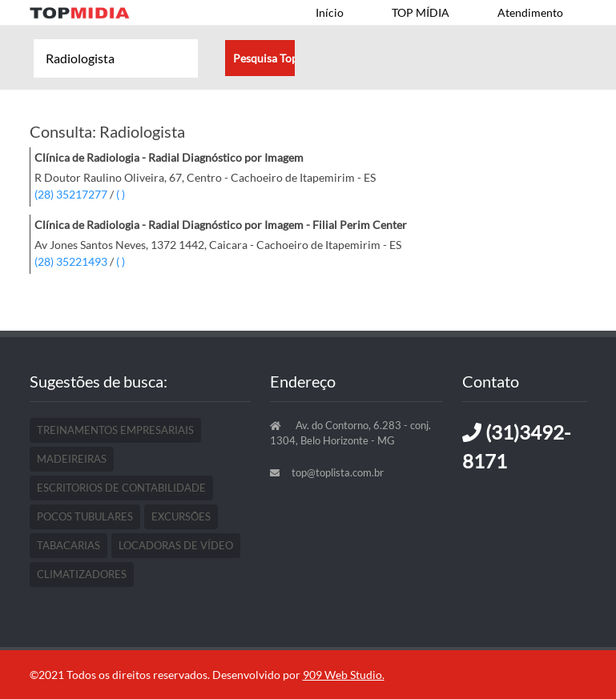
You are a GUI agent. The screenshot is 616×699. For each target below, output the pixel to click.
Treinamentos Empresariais (115, 430)
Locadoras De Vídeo (176, 545)
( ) (121, 194)
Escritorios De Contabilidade (121, 488)
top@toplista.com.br (338, 472)
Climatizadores (82, 574)
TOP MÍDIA (421, 12)
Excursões (181, 516)
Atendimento (530, 12)
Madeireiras (72, 459)
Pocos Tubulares (85, 516)
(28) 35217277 (71, 194)
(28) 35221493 (71, 261)
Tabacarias (68, 545)
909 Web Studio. (344, 675)
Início (330, 12)
